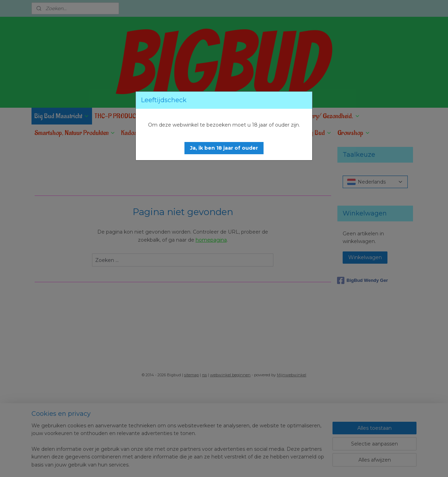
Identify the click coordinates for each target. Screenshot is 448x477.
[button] (224, 148)
